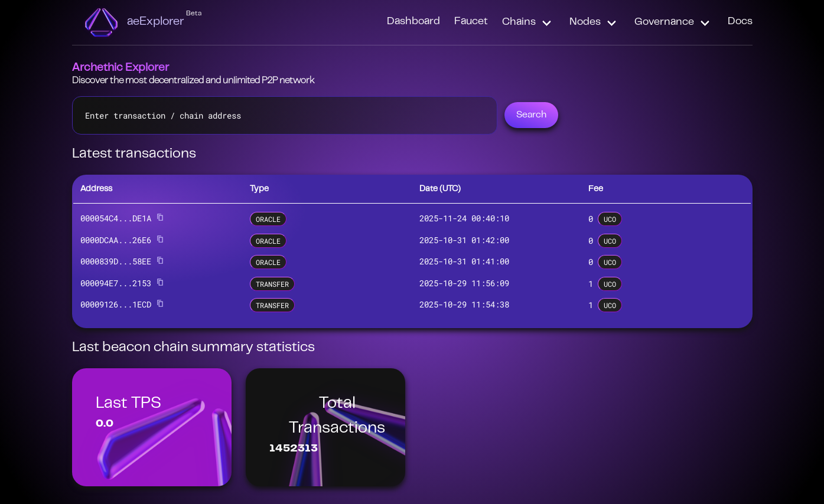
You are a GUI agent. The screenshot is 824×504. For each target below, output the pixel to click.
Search (531, 115)
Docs (740, 22)
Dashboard (413, 22)
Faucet (471, 22)
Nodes (585, 22)
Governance (664, 22)
